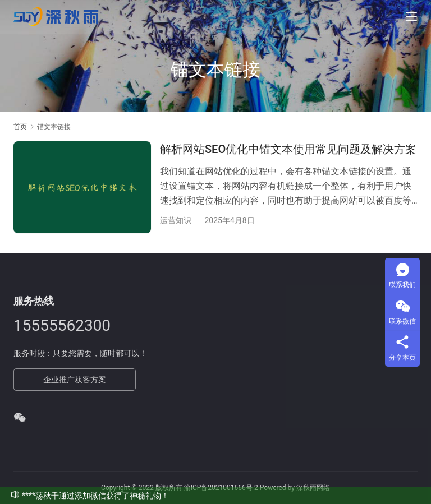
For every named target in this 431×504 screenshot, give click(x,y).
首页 (20, 127)
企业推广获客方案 (75, 380)
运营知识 (176, 220)
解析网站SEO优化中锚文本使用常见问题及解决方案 (288, 149)
